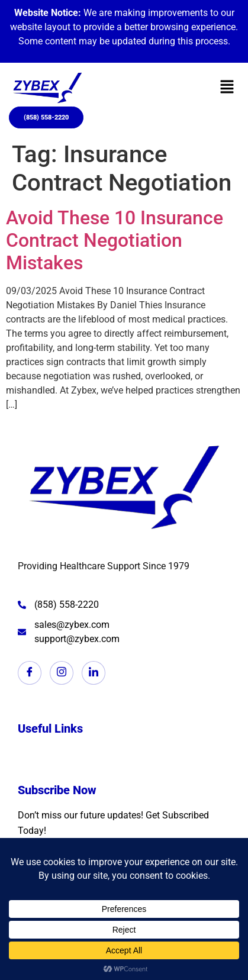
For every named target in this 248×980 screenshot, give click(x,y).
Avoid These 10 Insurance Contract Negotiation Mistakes (115, 241)
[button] (227, 88)
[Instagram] (62, 673)
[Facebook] (30, 673)
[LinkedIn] (94, 673)
